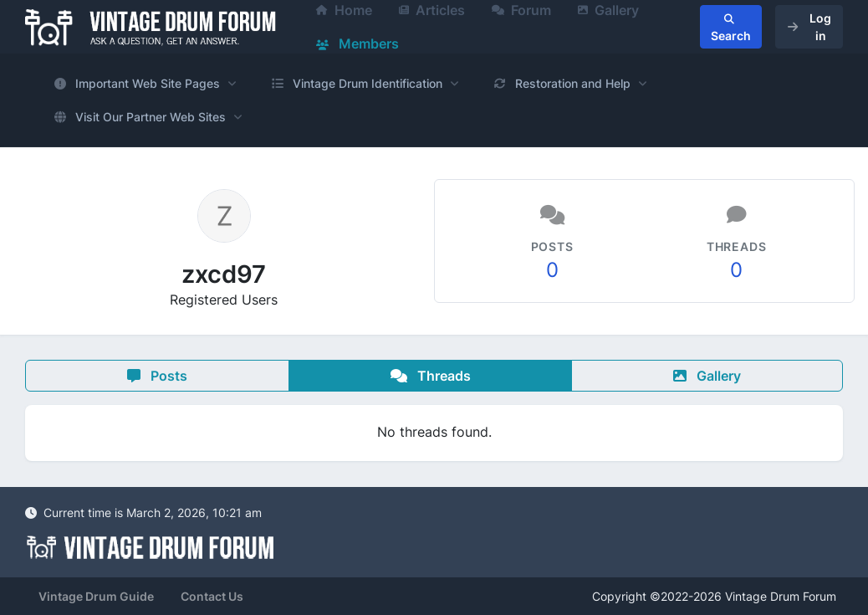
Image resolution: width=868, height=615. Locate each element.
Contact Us (212, 596)
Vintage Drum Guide (96, 596)
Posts (157, 376)
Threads (431, 376)
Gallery (707, 376)
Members (357, 44)
